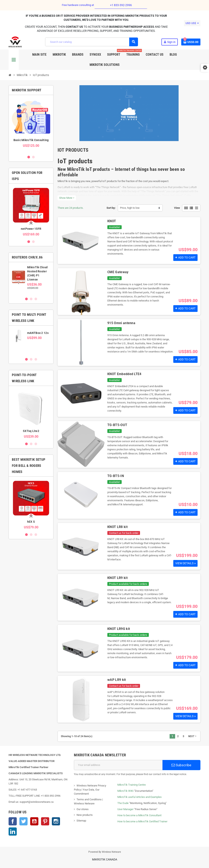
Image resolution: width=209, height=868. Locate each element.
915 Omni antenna (121, 323)
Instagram (56, 821)
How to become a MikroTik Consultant (139, 815)
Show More (67, 198)
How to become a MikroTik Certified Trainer (142, 821)
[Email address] (118, 765)
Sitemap (81, 821)
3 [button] (36, 299)
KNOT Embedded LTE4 (124, 374)
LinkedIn (13, 832)
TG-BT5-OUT (117, 425)
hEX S (31, 522)
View (177, 208)
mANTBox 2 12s (38, 333)
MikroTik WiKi (125, 791)
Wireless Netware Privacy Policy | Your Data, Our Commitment (90, 790)
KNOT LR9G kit (119, 629)
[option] (31, 125)
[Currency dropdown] (192, 23)
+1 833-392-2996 (121, 5)
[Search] (91, 42)
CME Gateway (118, 272)
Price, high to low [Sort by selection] (130, 208)
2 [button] (33, 157)
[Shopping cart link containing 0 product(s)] (191, 42)
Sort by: (111, 208)
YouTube (34, 821)
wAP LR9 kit (117, 680)
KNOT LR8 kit (117, 527)
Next (193, 736)
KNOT (112, 221)
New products (85, 815)
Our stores (83, 809)
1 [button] (29, 157)
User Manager (125, 809)
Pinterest (45, 821)
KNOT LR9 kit (117, 578)
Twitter (23, 821)
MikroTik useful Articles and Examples (140, 797)
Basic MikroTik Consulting (31, 140)
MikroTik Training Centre (132, 785)
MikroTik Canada (105, 859)
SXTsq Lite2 (31, 431)
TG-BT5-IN (116, 476)
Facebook (13, 821)
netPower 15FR (31, 229)
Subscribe (181, 765)
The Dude (123, 803)
